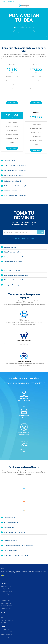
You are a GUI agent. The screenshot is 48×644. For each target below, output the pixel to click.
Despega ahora (12, 103)
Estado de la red (5, 629)
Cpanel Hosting (5, 594)
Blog (2, 618)
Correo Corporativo (6, 608)
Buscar (41, 232)
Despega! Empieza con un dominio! (24, 32)
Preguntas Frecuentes (7, 620)
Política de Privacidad (7, 635)
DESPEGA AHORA (36, 103)
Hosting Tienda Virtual (7, 591)
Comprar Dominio (6, 601)
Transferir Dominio (6, 603)
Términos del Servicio (7, 632)
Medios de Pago (5, 637)
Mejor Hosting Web (6, 586)
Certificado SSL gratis (7, 606)
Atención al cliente (6, 615)
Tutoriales (4, 623)
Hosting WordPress (6, 589)
